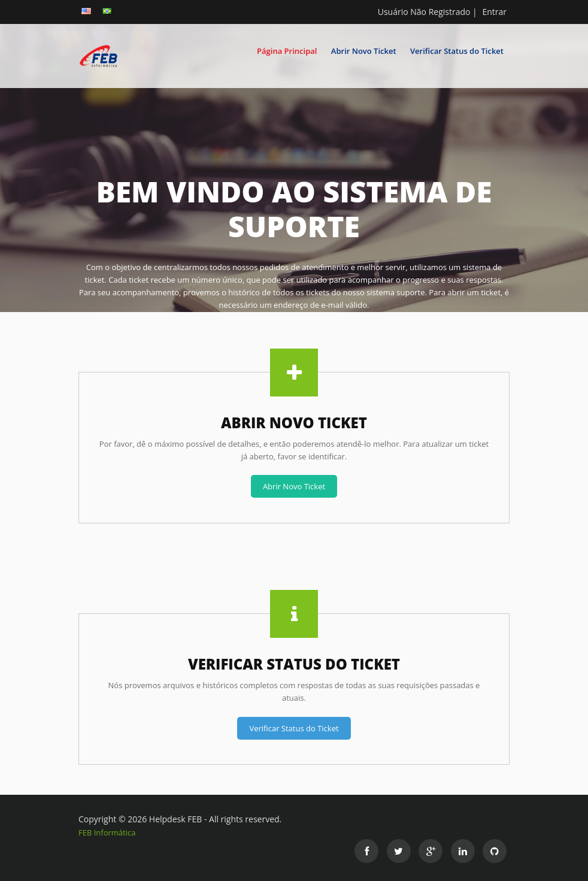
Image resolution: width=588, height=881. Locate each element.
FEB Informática (107, 832)
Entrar (494, 12)
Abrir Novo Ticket (364, 51)
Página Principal (287, 51)
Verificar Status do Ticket (457, 51)
